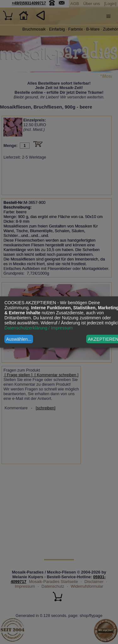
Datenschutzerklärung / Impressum (39, 328)
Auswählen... (19, 339)
